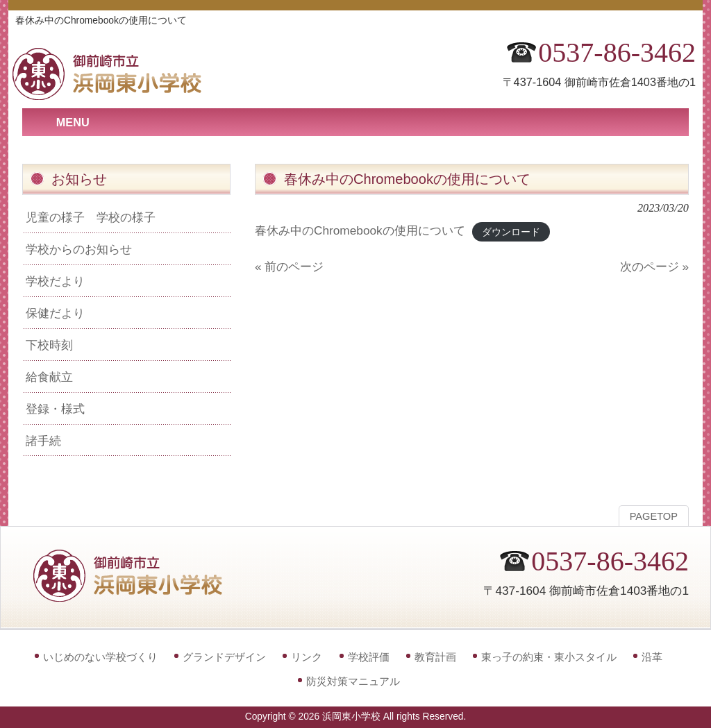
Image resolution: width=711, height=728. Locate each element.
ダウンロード (511, 231)
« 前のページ (289, 266)
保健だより (55, 313)
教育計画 (435, 657)
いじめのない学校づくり (100, 657)
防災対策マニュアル (353, 681)
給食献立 (49, 377)
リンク (307, 657)
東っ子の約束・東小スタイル (549, 657)
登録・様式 (55, 409)
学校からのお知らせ (79, 249)
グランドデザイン (224, 657)
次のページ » (654, 266)
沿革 (652, 657)
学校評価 (369, 657)
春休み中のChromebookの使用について (360, 230)
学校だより (55, 281)
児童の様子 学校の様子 (91, 217)
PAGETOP (654, 516)
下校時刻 (49, 345)
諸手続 (43, 441)
